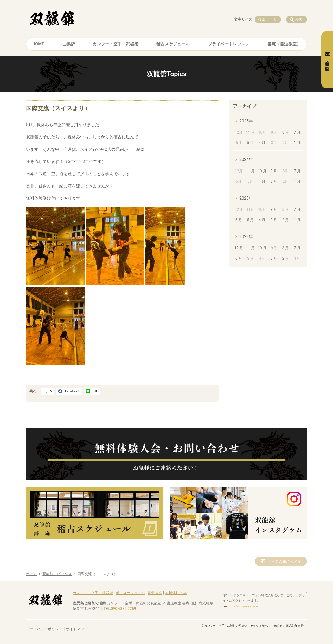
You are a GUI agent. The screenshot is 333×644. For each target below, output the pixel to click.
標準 (262, 19)
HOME (38, 44)
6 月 (239, 220)
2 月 (286, 220)
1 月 (297, 143)
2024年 (246, 159)
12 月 (239, 248)
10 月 (262, 171)
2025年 (246, 121)
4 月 (262, 143)
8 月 (286, 132)
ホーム (31, 574)
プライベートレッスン (229, 44)
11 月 (250, 132)
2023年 (246, 198)
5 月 (250, 143)
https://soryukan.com (243, 606)
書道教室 (155, 593)
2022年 (246, 237)
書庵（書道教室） (284, 44)
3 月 (274, 181)
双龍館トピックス (57, 574)
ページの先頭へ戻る (284, 561)
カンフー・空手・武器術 (116, 44)
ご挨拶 (68, 44)
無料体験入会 (176, 593)
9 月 (274, 171)
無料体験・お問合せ (327, 60)
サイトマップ (77, 629)
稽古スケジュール (173, 44)
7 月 (297, 132)
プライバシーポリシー (44, 629)
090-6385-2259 (123, 609)
